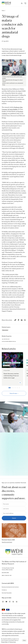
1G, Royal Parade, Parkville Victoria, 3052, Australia (8, 569)
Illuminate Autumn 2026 (8, 540)
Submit (14, 518)
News (3, 10)
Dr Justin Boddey (13, 109)
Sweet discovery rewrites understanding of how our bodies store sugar (11, 376)
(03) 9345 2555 (5, 573)
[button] (25, 3)
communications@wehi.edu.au (9, 341)
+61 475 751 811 (6, 339)
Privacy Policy (4, 642)
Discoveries (5, 330)
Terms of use (13, 642)
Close (24, 640)
